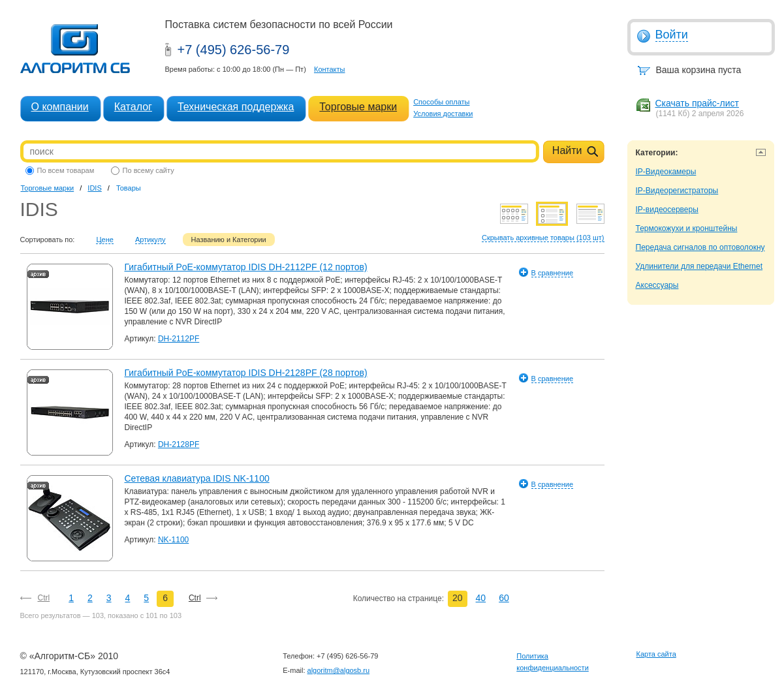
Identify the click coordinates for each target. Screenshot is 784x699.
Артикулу (150, 240)
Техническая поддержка (236, 107)
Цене (104, 240)
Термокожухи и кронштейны (687, 228)
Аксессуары (657, 285)
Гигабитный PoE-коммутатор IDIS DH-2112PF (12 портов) (246, 267)
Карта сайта (656, 654)
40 (481, 598)
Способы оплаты (441, 102)
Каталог (133, 107)
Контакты (330, 69)
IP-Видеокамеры (666, 172)
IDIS (94, 188)
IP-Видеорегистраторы (677, 191)
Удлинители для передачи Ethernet (699, 266)
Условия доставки (443, 114)
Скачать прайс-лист (697, 103)
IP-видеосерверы (667, 210)
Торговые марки (358, 107)
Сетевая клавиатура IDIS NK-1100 (197, 478)
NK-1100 (173, 540)
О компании (60, 107)
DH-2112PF (179, 339)
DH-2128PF (179, 444)
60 (504, 598)
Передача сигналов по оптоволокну (700, 247)
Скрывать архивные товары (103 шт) (543, 238)
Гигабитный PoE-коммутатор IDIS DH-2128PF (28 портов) (246, 373)
